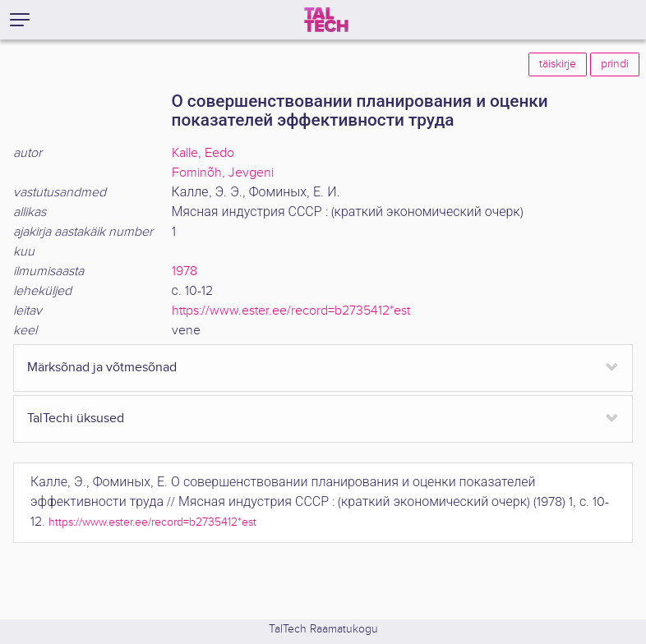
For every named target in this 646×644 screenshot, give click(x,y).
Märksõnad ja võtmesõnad (102, 368)
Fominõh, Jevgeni (223, 173)
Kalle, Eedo (203, 153)
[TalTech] (326, 20)
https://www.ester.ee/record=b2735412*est (291, 311)
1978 (185, 271)
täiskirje (558, 64)
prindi (615, 64)
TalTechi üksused (76, 419)
